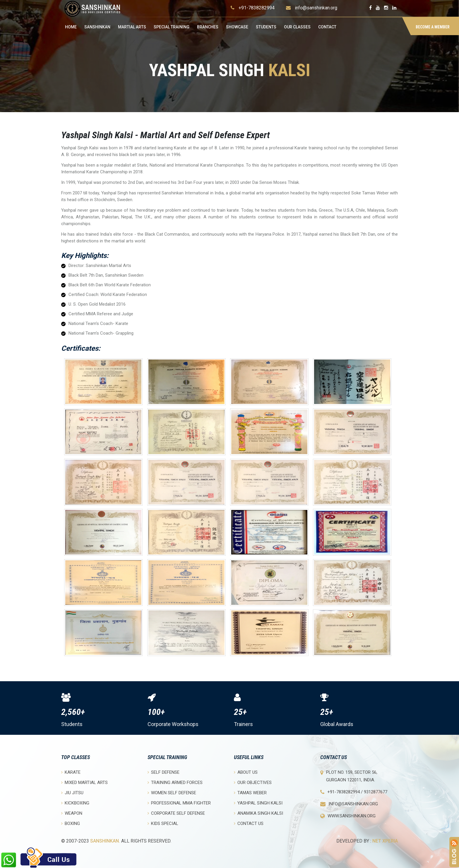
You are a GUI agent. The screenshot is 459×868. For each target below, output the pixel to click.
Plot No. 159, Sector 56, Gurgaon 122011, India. (352, 776)
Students (266, 27)
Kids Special (163, 823)
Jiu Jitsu (72, 793)
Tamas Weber (250, 793)
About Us (246, 772)
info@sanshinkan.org (316, 8)
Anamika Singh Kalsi (258, 813)
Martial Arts (132, 27)
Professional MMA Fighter (179, 803)
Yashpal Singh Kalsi (258, 803)
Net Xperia (385, 841)
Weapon (72, 813)
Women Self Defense (172, 793)
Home (71, 27)
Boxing (71, 823)
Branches (208, 27)
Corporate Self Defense (176, 813)
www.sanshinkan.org (352, 816)
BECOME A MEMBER (433, 27)
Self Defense (163, 772)
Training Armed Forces (175, 782)
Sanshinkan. (105, 841)
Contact (327, 27)
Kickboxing (75, 803)
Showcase (237, 27)
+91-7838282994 (257, 8)
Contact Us (249, 823)
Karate (71, 772)
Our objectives (253, 782)
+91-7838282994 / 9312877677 (357, 792)
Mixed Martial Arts (84, 782)
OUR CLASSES (297, 27)
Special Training (172, 27)
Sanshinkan (97, 27)
